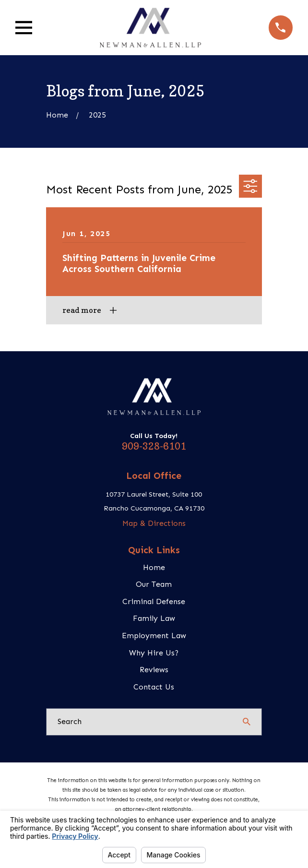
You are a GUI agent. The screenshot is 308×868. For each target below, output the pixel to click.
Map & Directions (154, 523)
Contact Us (154, 687)
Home (154, 567)
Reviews (154, 670)
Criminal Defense (154, 601)
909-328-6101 (154, 446)
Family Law (154, 618)
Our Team (154, 584)
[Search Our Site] (247, 722)
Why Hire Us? (154, 653)
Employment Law (154, 636)
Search (70, 721)
